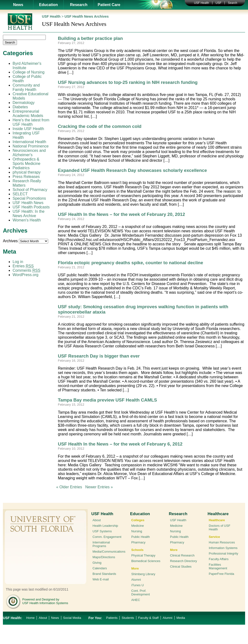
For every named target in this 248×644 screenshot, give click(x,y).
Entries (23, 266)
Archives (10, 241)
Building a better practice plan (90, 38)
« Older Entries (69, 487)
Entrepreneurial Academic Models (28, 113)
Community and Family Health (26, 87)
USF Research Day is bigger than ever (99, 356)
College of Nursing (29, 72)
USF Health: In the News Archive (29, 214)
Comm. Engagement (107, 537)
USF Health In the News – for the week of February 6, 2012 (120, 444)
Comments (27, 270)
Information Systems (223, 548)
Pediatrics (21, 168)
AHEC (136, 600)
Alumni (136, 580)
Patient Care (109, 5)
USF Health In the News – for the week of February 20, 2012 (121, 214)
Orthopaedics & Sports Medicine (27, 161)
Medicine (138, 526)
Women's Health (27, 220)
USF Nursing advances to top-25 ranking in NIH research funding (128, 82)
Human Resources (222, 542)
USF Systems (102, 531)
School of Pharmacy (30, 190)
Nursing (137, 531)
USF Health (201, 3)
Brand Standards (104, 574)
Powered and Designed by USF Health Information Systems (45, 601)
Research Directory (183, 561)
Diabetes (20, 107)
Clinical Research (182, 555)
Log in (18, 262)
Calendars (100, 568)
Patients (112, 618)
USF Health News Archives (87, 16)
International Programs (101, 544)
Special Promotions (29, 198)
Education (48, 5)
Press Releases (26, 177)
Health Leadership (105, 526)
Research (79, 5)
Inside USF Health (28, 129)
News (18, 5)
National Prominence (31, 146)
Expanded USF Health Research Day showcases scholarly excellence (132, 170)
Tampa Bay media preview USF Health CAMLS (107, 400)
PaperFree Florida (221, 574)
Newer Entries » (99, 487)
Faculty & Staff (148, 618)
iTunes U (138, 585)
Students (128, 618)
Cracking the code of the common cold (100, 126)
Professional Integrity (223, 553)
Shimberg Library (143, 574)
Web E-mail (101, 579)
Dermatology (24, 103)
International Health (29, 142)
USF (218, 3)
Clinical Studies (181, 567)
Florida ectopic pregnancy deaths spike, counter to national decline (131, 263)
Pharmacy (138, 542)
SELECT (20, 194)
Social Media (72, 618)
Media (181, 618)
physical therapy (27, 172)
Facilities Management (218, 566)
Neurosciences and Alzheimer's (29, 153)
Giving (97, 563)
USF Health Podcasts (31, 207)
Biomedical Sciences (146, 561)
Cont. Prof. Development (141, 593)
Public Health (141, 537)
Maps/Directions (104, 557)
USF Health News (28, 203)
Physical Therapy (143, 555)
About (97, 520)
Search (232, 3)
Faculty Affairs (219, 559)
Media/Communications (109, 552)
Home (30, 618)
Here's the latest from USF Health (31, 122)
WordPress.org (25, 275)
